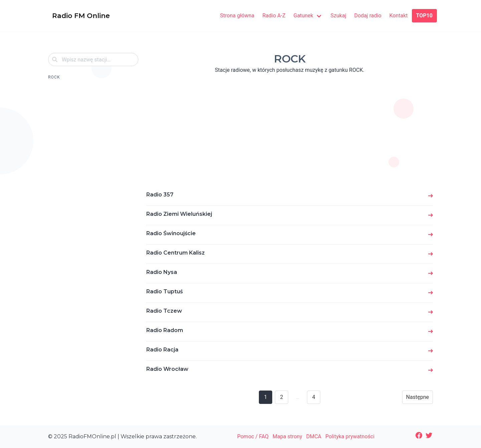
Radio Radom (165, 330)
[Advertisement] (93, 188)
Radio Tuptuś (165, 291)
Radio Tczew (164, 311)
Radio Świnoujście (171, 233)
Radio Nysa (162, 272)
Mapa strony (287, 436)
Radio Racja (162, 350)
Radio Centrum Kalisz (176, 253)
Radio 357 (160, 195)
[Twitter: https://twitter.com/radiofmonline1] (429, 435)
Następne (418, 397)
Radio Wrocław (167, 369)
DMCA (314, 436)
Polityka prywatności (350, 436)
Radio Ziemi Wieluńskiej (179, 214)
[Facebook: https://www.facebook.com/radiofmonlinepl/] (419, 435)
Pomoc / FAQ (253, 436)
